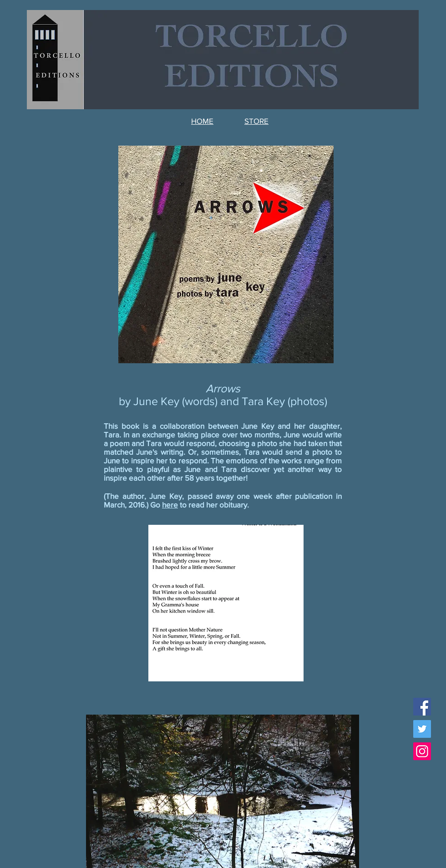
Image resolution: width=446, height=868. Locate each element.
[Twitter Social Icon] (422, 729)
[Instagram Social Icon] (422, 751)
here (170, 505)
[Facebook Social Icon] (422, 707)
